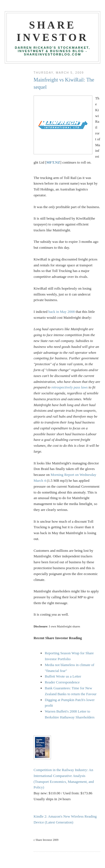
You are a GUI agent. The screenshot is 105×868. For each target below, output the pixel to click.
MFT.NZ (53, 162)
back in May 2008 (62, 312)
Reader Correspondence (62, 682)
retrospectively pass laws (69, 387)
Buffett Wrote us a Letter (63, 676)
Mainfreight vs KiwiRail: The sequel (64, 83)
